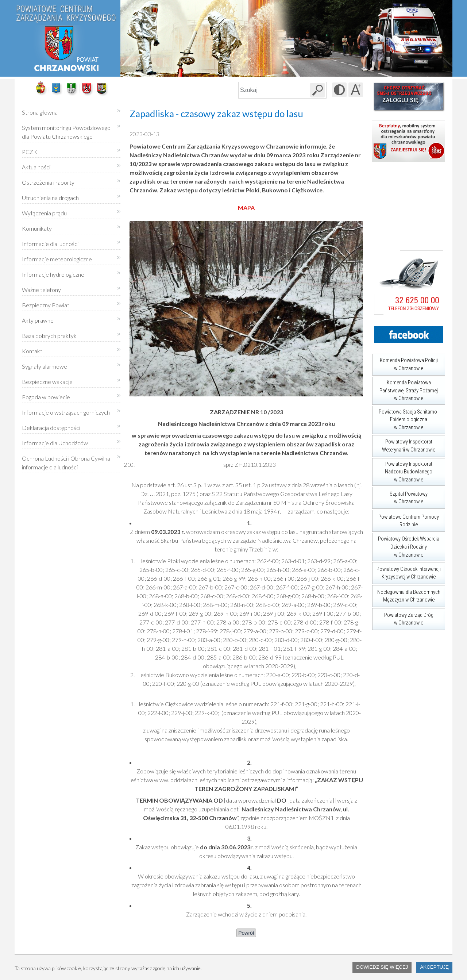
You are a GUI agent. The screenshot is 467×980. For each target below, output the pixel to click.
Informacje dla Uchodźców (55, 443)
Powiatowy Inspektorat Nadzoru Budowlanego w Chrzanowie (402, 470)
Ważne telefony (41, 290)
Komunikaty (37, 228)
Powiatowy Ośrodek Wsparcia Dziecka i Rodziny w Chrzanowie (406, 545)
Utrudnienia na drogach (50, 198)
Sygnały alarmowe (45, 366)
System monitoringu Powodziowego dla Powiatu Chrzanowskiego (66, 132)
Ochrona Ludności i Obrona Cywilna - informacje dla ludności (67, 463)
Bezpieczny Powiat (46, 305)
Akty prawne (38, 320)
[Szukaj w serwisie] (317, 90)
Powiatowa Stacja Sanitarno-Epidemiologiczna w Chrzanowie (405, 418)
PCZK (30, 152)
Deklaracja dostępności (51, 428)
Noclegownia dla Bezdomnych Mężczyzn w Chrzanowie (406, 594)
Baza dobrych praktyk (49, 336)
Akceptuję (434, 967)
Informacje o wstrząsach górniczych (66, 412)
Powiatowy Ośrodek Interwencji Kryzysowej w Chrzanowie (406, 571)
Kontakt (32, 351)
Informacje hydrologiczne (53, 274)
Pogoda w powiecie (46, 394)
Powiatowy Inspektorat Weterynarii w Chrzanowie (404, 444)
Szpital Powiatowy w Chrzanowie (400, 496)
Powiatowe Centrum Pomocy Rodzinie (406, 519)
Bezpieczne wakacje (47, 382)
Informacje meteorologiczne (57, 259)
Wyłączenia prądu (44, 210)
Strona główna (40, 112)
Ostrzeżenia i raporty (48, 182)
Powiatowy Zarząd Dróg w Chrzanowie (403, 617)
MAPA (246, 207)
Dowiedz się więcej (382, 967)
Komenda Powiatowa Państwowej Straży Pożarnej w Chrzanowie (405, 389)
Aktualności (36, 167)
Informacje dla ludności (50, 244)
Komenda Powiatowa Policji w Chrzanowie (405, 363)
